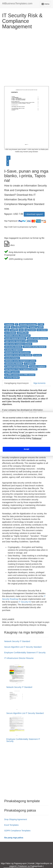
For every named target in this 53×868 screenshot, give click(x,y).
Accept (27, 449)
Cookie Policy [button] (26, 435)
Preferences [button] (37, 438)
